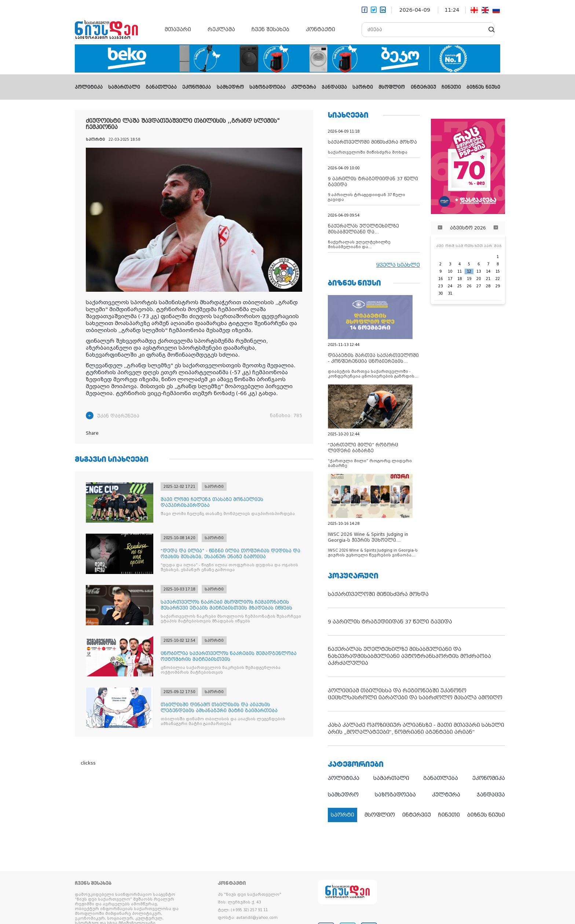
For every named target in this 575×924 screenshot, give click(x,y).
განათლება (161, 87)
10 (450, 271)
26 (469, 286)
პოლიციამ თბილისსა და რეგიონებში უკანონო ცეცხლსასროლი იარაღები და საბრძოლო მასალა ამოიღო (415, 694)
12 (469, 271)
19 (469, 279)
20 (479, 279)
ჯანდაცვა (334, 87)
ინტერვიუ (423, 87)
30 (440, 293)
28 (488, 286)
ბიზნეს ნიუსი (483, 87)
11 (459, 271)
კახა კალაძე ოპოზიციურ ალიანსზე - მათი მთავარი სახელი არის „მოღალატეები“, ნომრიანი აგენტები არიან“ (416, 728)
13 (479, 271)
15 (498, 271)
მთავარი (178, 29)
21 (488, 279)
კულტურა (304, 87)
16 (440, 279)
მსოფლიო (392, 87)
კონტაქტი (321, 29)
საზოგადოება (268, 87)
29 (498, 286)
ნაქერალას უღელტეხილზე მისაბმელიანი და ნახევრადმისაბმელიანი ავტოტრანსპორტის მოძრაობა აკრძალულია (409, 656)
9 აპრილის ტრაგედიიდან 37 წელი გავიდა (390, 622)
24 (450, 286)
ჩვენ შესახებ (270, 29)
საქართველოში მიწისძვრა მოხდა (378, 594)
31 (450, 293)
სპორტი (363, 87)
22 (498, 279)
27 (479, 286)
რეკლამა (221, 29)
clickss (88, 763)
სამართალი (124, 87)
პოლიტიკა (89, 87)
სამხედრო (230, 87)
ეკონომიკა (197, 87)
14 (488, 271)
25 (459, 286)
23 (440, 286)
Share (92, 433)
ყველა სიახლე (398, 265)
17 (450, 279)
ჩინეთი (451, 87)
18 (459, 279)
